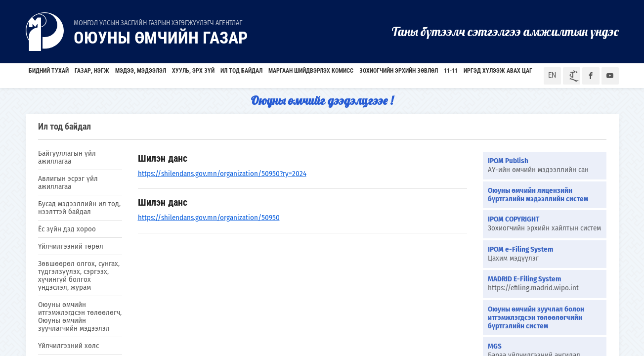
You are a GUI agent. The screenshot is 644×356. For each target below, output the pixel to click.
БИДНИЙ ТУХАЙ (49, 71)
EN (552, 75)
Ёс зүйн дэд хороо (67, 229)
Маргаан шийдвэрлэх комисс (311, 71)
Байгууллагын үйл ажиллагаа (67, 157)
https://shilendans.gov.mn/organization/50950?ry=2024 (222, 174)
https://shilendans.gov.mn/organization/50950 (209, 218)
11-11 (451, 71)
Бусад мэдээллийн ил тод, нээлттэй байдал (79, 208)
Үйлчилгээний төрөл (71, 246)
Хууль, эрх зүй (193, 71)
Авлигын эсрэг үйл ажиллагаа (68, 182)
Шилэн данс (163, 158)
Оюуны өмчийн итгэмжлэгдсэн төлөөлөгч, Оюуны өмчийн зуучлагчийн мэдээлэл (80, 316)
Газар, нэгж (92, 71)
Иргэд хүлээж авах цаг (498, 71)
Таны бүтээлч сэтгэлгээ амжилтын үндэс (505, 31)
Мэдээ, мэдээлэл (141, 71)
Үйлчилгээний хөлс (68, 346)
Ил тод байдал (241, 71)
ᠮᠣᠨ (572, 76)
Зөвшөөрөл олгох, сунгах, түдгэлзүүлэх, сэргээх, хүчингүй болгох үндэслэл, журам (79, 275)
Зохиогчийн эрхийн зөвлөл (399, 71)
